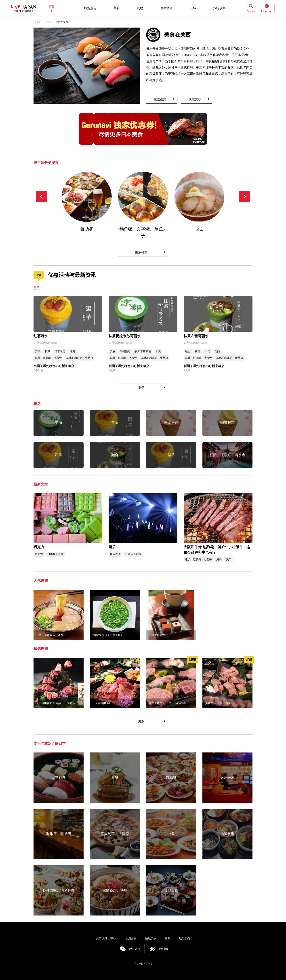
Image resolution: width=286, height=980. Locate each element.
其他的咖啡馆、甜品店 (80, 358)
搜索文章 (195, 99)
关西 (48, 22)
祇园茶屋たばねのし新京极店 (54, 366)
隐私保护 (151, 939)
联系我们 (185, 939)
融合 (188, 351)
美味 (38, 351)
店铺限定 (125, 351)
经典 (72, 351)
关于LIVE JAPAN (106, 939)
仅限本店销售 (143, 351)
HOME (37, 22)
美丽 (113, 351)
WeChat (135, 949)
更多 (141, 387)
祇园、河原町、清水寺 (48, 358)
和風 (47, 351)
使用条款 (131, 939)
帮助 (168, 939)
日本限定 (60, 351)
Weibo (163, 949)
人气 (207, 351)
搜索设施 (160, 99)
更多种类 (141, 252)
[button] (245, 197)
